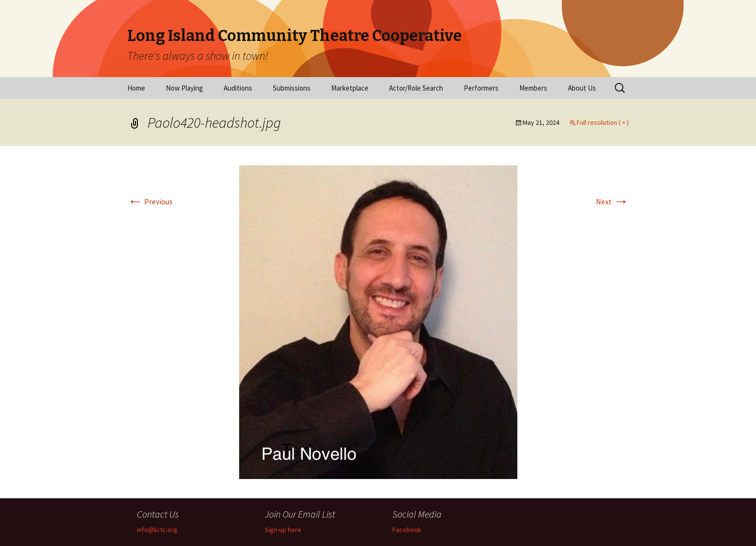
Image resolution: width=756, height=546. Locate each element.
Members (533, 88)
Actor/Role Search (416, 88)
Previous (150, 201)
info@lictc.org (157, 530)
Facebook (407, 530)
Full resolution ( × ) (603, 122)
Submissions (292, 88)
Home (136, 88)
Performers (481, 88)
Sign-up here (283, 530)
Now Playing (184, 88)
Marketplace (350, 88)
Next (612, 201)
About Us (582, 88)
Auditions (238, 88)
